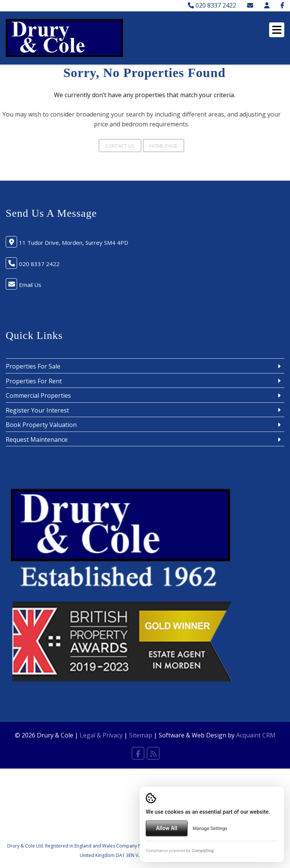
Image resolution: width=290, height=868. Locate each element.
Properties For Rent (34, 381)
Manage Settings (210, 829)
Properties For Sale (33, 366)
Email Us (30, 285)
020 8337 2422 (212, 5)
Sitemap (141, 735)
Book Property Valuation (41, 425)
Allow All (167, 828)
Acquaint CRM (256, 735)
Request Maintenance (37, 440)
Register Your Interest (37, 410)
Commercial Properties (38, 395)
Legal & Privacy (101, 735)
